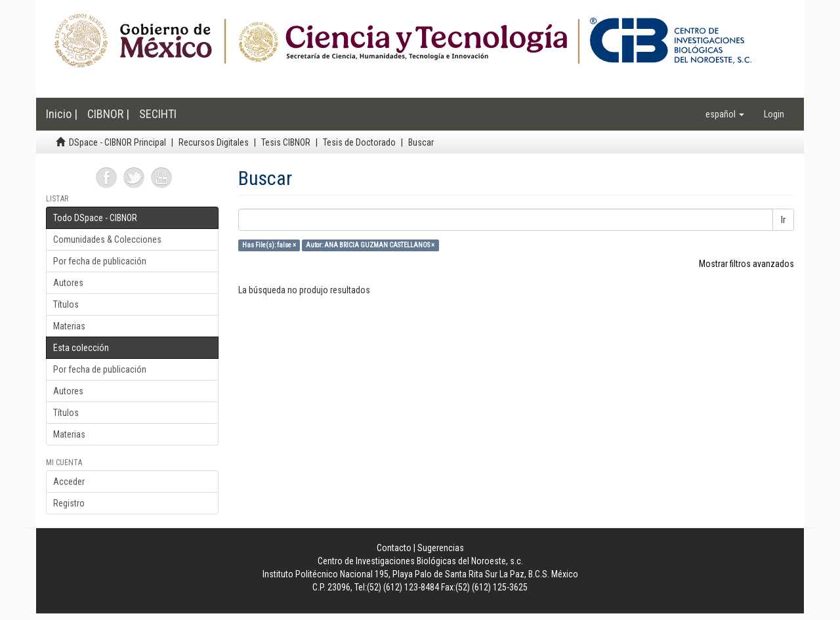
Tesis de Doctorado (359, 142)
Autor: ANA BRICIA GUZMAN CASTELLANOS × (370, 245)
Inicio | (62, 114)
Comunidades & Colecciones (107, 239)
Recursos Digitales (214, 142)
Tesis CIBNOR (286, 142)
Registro (69, 503)
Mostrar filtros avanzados (746, 264)
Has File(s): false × (269, 245)
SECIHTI (158, 114)
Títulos (66, 304)
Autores (68, 283)
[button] (725, 114)
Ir (783, 220)
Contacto (394, 548)
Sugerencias (441, 548)
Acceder (69, 482)
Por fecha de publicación (100, 261)
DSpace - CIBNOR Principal (117, 142)
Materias (69, 326)
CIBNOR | (108, 114)
